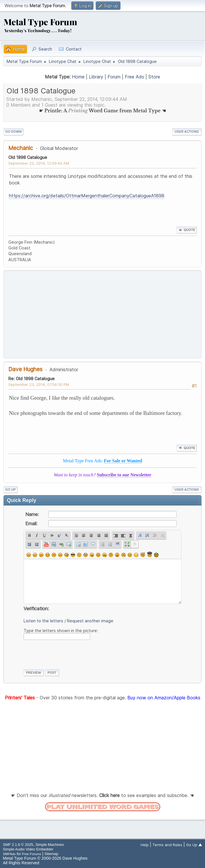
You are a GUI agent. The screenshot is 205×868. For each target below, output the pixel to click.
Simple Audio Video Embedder (28, 849)
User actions (187, 132)
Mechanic (21, 148)
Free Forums (31, 854)
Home (78, 77)
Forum (114, 77)
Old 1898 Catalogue (28, 157)
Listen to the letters (43, 621)
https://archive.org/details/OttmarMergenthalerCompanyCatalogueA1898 (87, 196)
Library (96, 77)
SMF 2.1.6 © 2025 (18, 845)
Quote (187, 230)
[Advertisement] (102, 315)
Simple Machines (50, 845)
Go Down (13, 132)
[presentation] (67, 653)
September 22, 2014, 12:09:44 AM (39, 163)
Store (154, 77)
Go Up (10, 490)
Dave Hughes (25, 369)
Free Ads (134, 77)
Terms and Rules (167, 845)
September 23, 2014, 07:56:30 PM (39, 384)
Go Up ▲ (194, 845)
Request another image (90, 621)
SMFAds (9, 854)
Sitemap (51, 854)
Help (145, 845)
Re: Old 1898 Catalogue (31, 379)
